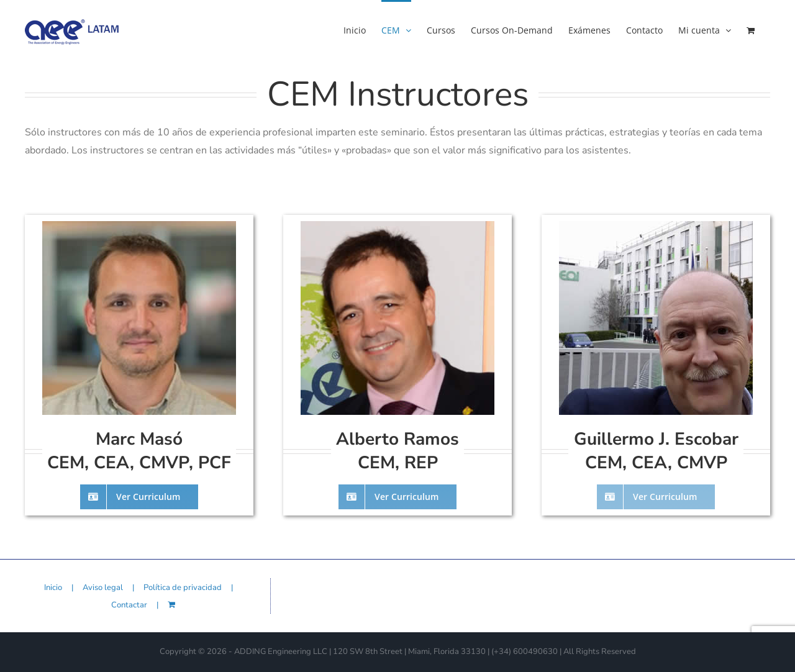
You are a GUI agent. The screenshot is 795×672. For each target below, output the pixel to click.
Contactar (129, 605)
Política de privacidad (183, 588)
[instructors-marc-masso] (139, 226)
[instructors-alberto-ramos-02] (452, 226)
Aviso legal (103, 588)
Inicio (53, 588)
